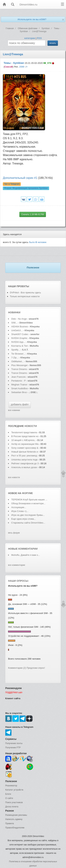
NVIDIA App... (18, 342)
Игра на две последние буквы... (28, 515)
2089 (22, 67)
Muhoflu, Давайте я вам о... (26, 555)
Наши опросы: (18, 581)
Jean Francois (19, 377)
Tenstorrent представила (24, 432)
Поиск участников (14, 802)
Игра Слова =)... (20, 511)
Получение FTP (13, 748)
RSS (39, 38)
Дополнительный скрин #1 (20, 178)
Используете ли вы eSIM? (32, 19)
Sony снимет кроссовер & (25, 448)
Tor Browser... (18, 354)
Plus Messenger (19, 365)
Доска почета (12, 807)
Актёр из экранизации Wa (25, 444)
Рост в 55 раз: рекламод (24, 456)
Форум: (26, 188)
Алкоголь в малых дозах (24, 467)
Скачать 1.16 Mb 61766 (33, 214)
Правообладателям (15, 828)
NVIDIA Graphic (19, 338)
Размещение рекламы (16, 815)
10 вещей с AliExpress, (23, 440)
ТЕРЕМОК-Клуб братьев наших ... (29, 500)
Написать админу (14, 819)
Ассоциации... (19, 507)
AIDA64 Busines (20, 327)
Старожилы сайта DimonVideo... (28, 523)
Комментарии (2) (17, 668)
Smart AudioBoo (20, 388)
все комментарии (17, 565)
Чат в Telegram (12, 184)
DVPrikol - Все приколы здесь (25, 293)
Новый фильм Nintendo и (25, 452)
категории (30, 38)
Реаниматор (11, 786)
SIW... (14, 323)
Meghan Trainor (19, 385)
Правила (10, 823)
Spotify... (16, 350)
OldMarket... (18, 361)
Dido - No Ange (19, 319)
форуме (27, 493)
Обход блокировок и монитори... (28, 503)
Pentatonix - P (18, 381)
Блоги (8, 794)
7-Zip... (15, 358)
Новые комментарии (23, 549)
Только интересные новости (25, 296)
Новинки (14, 312)
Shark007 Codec (20, 334)
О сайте (9, 798)
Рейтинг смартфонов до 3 (25, 463)
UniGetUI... (17, 330)
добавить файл (20, 404)
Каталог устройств (14, 790)
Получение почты (14, 743)
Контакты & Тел (20, 346)
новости (31, 426)
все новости (14, 477)
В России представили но (25, 436)
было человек (38, 242)
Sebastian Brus (19, 392)
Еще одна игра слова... (23, 519)
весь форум (14, 533)
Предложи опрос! (36, 668)
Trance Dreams (19, 369)
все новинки (14, 410)
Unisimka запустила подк (24, 460)
